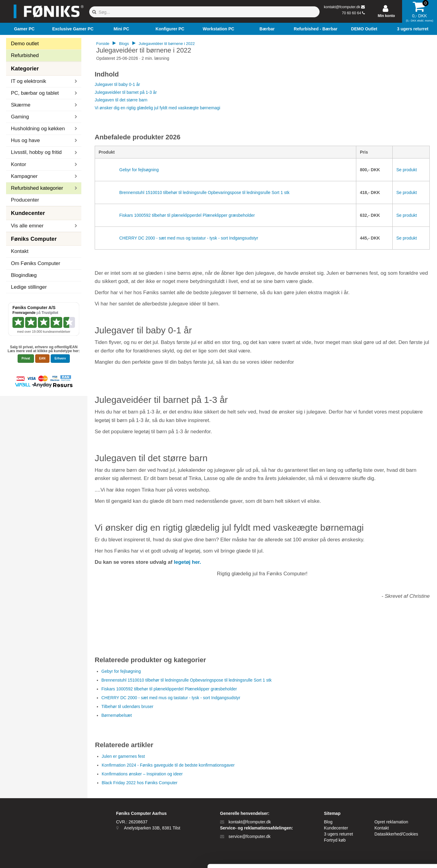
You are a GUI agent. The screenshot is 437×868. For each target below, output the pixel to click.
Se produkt (407, 170)
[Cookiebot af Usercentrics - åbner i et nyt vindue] (39, 856)
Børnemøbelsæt (117, 715)
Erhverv (60, 358)
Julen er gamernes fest (123, 756)
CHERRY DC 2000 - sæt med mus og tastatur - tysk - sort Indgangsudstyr (189, 238)
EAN (42, 358)
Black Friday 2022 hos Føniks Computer (140, 783)
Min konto (386, 16)
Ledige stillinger (29, 287)
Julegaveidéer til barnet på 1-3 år (126, 92)
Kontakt (20, 251)
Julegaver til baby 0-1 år (117, 84)
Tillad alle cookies (386, 803)
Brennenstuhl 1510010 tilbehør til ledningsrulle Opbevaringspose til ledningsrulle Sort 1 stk (204, 192)
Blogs (124, 44)
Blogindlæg (24, 275)
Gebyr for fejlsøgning (139, 170)
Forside (103, 44)
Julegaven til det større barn (121, 100)
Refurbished (25, 55)
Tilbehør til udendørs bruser (127, 706)
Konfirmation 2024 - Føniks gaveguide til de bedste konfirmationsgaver (168, 765)
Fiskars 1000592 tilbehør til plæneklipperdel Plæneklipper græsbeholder (187, 215)
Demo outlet (25, 44)
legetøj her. (187, 562)
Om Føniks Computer (36, 263)
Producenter (25, 200)
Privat (26, 358)
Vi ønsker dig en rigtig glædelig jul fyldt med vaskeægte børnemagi (158, 108)
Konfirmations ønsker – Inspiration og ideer (142, 774)
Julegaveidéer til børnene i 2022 (167, 44)
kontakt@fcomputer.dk (342, 7)
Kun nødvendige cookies (386, 824)
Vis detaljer (315, 856)
